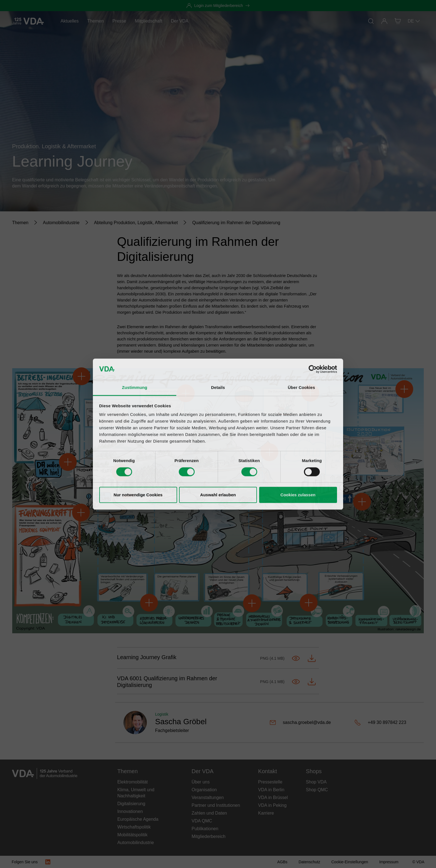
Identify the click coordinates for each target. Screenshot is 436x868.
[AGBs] (282, 862)
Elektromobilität (132, 782)
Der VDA (180, 21)
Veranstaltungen (208, 797)
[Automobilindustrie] (61, 223)
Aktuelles (70, 21)
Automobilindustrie (136, 843)
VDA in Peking (272, 805)
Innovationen (130, 811)
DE (414, 21)
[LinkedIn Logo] (48, 862)
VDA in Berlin (271, 790)
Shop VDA (316, 782)
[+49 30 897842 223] (385, 723)
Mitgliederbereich (209, 836)
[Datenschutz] (309, 862)
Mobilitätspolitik (132, 835)
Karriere (266, 813)
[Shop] (398, 21)
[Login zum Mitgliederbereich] (218, 6)
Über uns (201, 782)
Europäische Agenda (138, 819)
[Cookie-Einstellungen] (350, 862)
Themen (96, 21)
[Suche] (371, 21)
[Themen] (20, 223)
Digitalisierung (131, 804)
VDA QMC (202, 821)
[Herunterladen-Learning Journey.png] (312, 658)
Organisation (204, 790)
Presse (119, 21)
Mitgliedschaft (148, 21)
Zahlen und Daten (209, 813)
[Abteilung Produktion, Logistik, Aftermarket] (136, 223)
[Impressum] (389, 862)
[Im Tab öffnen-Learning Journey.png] (296, 658)
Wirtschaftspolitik (134, 827)
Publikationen (205, 829)
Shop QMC (317, 790)
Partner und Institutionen (216, 805)
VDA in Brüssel (273, 797)
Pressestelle (270, 782)
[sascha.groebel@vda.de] (310, 723)
